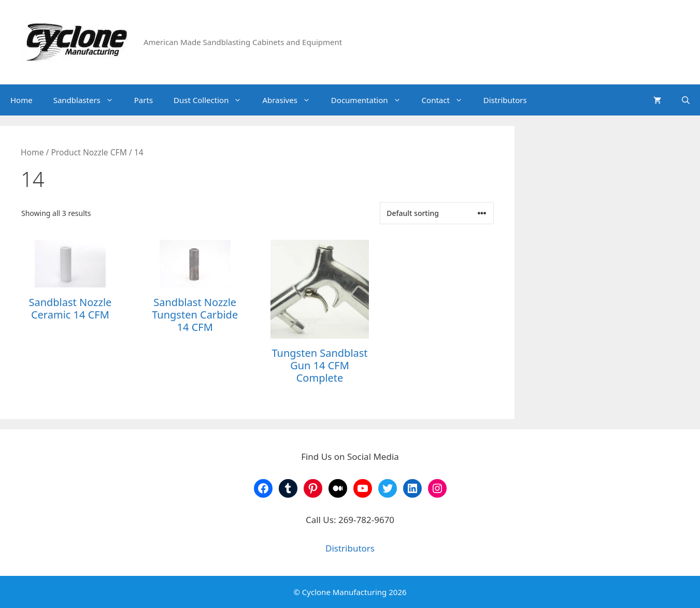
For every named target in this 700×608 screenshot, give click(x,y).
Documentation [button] (371, 100)
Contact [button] (447, 100)
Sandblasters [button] (89, 100)
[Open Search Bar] (686, 100)
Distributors (505, 100)
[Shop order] (437, 213)
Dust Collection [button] (213, 100)
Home (22, 100)
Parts (144, 100)
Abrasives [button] (291, 100)
